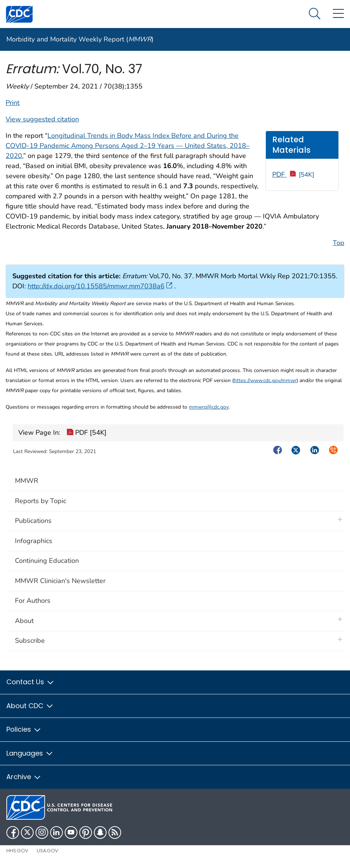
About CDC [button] (30, 706)
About (26, 621)
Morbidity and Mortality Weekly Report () (80, 39)
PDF (293, 174)
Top (339, 243)
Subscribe (30, 641)
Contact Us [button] (30, 682)
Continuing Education (47, 561)
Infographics (34, 541)
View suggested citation (42, 119)
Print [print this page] (13, 103)
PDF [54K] (87, 433)
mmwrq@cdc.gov (209, 407)
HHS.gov (17, 851)
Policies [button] (24, 729)
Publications (33, 521)
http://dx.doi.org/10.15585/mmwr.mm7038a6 (100, 286)
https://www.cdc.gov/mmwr (265, 380)
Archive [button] (24, 777)
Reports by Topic (41, 501)
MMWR (27, 481)
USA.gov (47, 851)
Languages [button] (30, 753)
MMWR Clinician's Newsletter (60, 581)
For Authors (33, 601)
